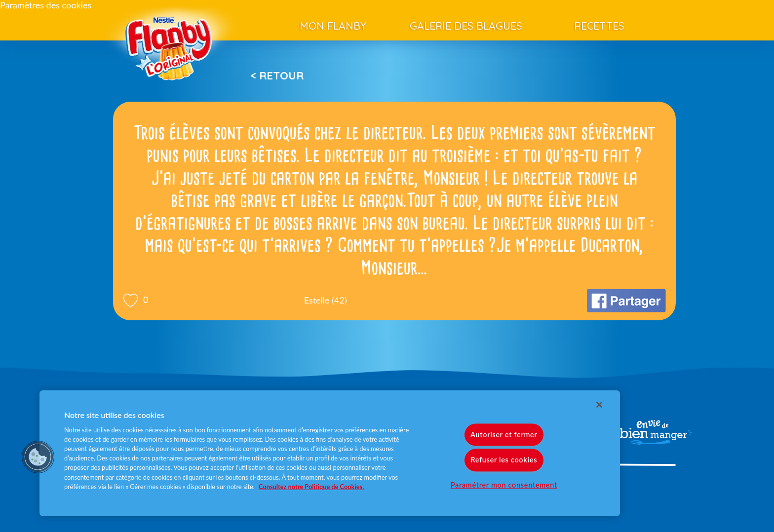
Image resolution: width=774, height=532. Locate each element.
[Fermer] (599, 405)
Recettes (599, 26)
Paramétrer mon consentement (504, 485)
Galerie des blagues (466, 26)
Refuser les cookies (504, 460)
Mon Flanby (333, 26)
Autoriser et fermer (504, 435)
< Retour (277, 76)
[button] (38, 457)
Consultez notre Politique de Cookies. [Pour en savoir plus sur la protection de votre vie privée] (311, 487)
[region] (330, 453)
